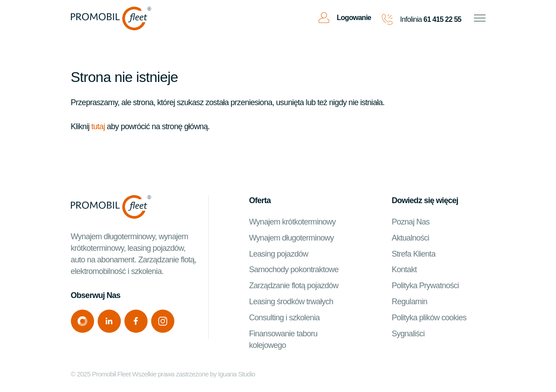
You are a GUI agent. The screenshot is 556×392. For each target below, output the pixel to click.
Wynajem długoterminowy (291, 238)
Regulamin (409, 302)
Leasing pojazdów (278, 254)
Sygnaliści (408, 334)
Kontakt (404, 269)
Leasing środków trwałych (291, 302)
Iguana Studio (237, 374)
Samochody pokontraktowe (294, 269)
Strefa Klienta (413, 254)
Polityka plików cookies (429, 318)
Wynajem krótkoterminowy (292, 222)
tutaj (98, 127)
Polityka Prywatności (425, 286)
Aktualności (410, 238)
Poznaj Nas (410, 222)
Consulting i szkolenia (284, 318)
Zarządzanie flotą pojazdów (293, 286)
